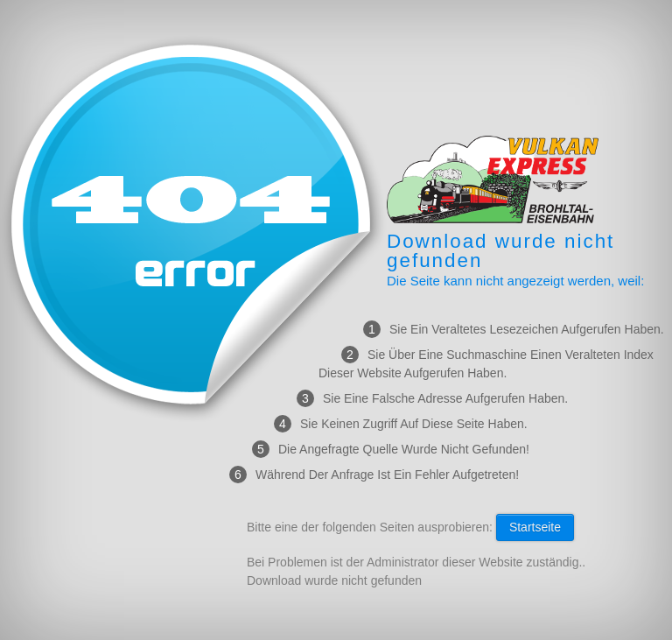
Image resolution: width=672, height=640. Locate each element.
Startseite (535, 527)
